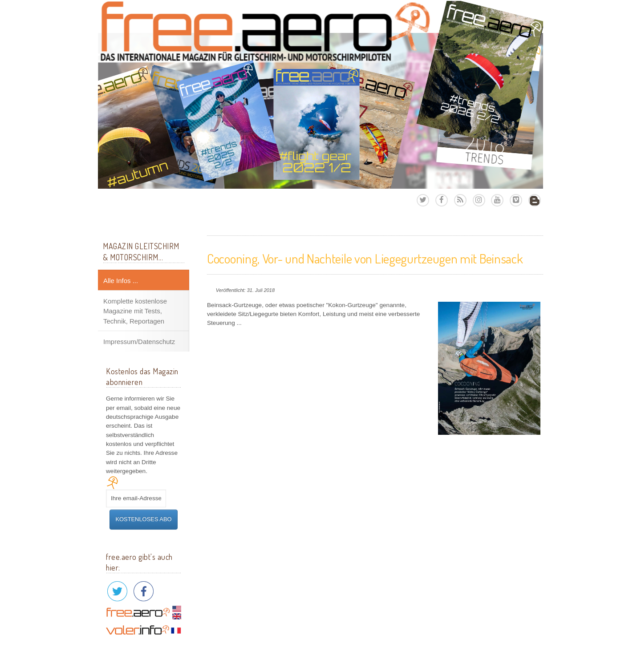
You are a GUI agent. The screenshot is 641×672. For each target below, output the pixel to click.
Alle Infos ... (121, 281)
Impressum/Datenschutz (139, 342)
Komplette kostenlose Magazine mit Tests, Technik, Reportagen (135, 311)
